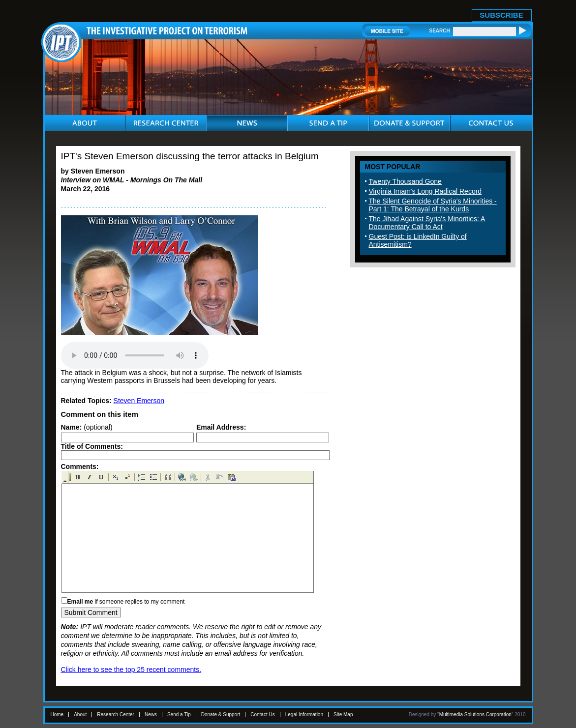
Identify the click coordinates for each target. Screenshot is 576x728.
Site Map (343, 714)
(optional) (87, 427)
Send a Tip (179, 714)
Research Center (116, 714)
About (80, 714)
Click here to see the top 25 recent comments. (131, 670)
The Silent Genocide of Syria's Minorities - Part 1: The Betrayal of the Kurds (433, 205)
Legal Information (304, 714)
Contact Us (262, 714)
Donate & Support (221, 714)
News (151, 714)
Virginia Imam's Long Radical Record (425, 191)
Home (57, 714)
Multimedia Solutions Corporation (475, 714)
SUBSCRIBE (501, 15)
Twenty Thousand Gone (405, 181)
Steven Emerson (139, 401)
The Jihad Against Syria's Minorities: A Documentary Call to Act (427, 223)
